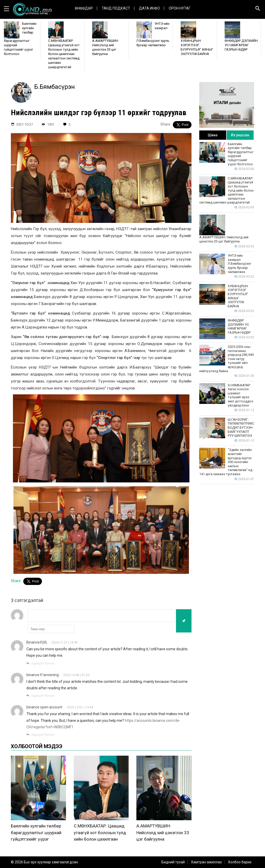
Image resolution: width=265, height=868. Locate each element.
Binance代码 (37, 642)
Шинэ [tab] (213, 135)
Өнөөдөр (84, 8)
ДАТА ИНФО (149, 8)
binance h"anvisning (43, 675)
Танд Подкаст (116, 8)
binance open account (44, 707)
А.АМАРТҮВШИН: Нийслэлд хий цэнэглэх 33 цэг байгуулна (163, 832)
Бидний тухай (173, 862)
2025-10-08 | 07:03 (76, 675)
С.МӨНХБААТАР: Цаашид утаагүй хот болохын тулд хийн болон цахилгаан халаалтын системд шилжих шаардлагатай (100, 839)
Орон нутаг (180, 8)
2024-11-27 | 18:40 (64, 643)
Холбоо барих (240, 862)
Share (165, 124)
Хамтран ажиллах (206, 862)
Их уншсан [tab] (240, 135)
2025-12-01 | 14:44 (80, 707)
